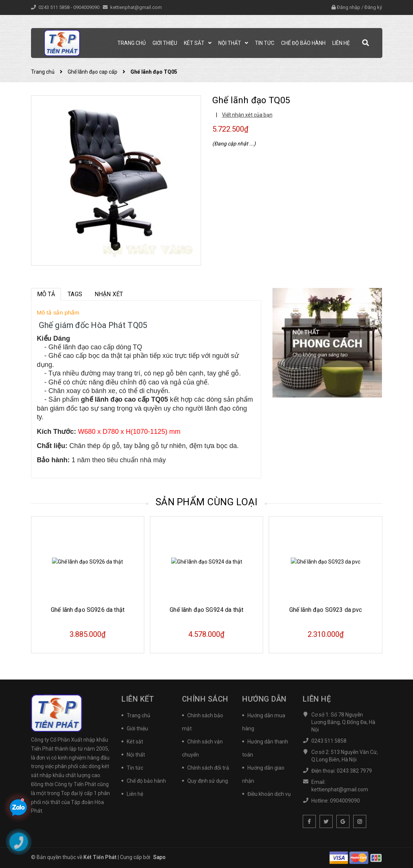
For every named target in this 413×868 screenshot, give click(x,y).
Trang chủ (138, 715)
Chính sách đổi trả (208, 768)
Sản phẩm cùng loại (206, 502)
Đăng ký (373, 7)
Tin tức (135, 768)
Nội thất (136, 755)
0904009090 (87, 7)
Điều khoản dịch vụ (269, 794)
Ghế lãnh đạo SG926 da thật (88, 610)
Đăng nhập (349, 7)
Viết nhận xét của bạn (247, 115)
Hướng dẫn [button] (264, 699)
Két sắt (135, 742)
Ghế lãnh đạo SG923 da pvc (326, 610)
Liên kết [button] (138, 699)
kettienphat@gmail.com (136, 7)
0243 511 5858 (55, 7)
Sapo (159, 857)
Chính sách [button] (205, 699)
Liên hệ (135, 794)
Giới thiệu (137, 729)
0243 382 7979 (354, 771)
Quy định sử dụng (208, 781)
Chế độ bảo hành (146, 781)
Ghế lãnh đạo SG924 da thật (206, 610)
